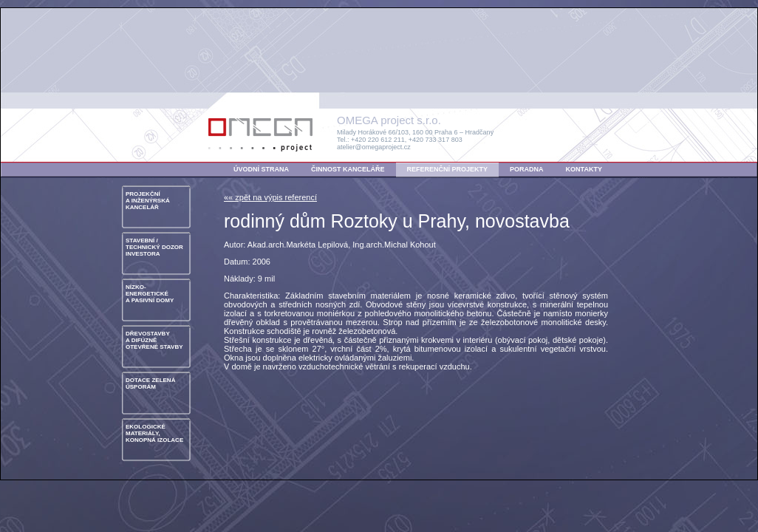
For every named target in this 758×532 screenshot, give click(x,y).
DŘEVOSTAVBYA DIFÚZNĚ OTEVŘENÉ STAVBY (154, 340)
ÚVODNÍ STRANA (261, 169)
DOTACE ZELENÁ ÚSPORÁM (150, 383)
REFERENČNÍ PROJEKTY (448, 169)
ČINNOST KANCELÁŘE (348, 169)
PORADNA (527, 169)
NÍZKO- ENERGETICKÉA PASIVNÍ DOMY (150, 294)
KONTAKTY (584, 169)
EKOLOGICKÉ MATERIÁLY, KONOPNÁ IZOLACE (154, 433)
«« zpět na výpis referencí (270, 197)
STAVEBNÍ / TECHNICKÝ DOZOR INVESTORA (154, 247)
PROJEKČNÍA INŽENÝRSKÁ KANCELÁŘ (148, 201)
